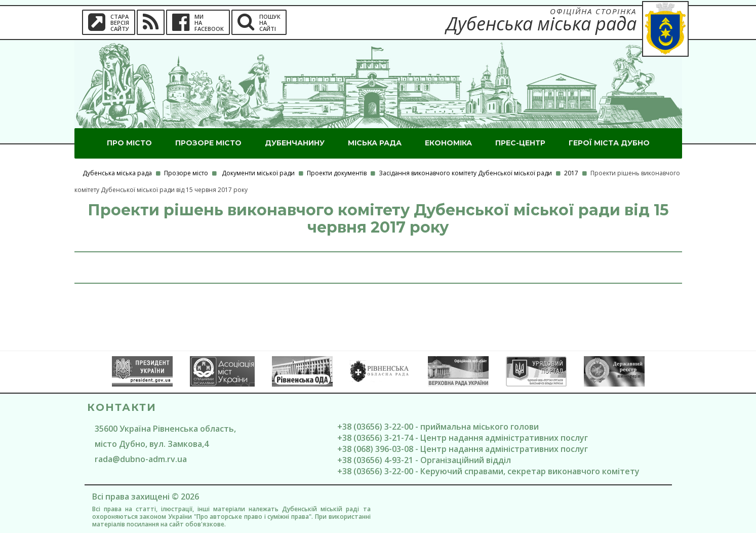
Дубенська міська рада (117, 173)
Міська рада (375, 143)
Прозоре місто (208, 143)
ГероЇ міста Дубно (609, 143)
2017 (571, 173)
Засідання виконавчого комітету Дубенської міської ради (465, 173)
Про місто (129, 143)
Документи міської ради (258, 173)
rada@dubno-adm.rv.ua (141, 459)
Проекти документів (337, 173)
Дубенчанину (295, 143)
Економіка (448, 143)
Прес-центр (520, 143)
